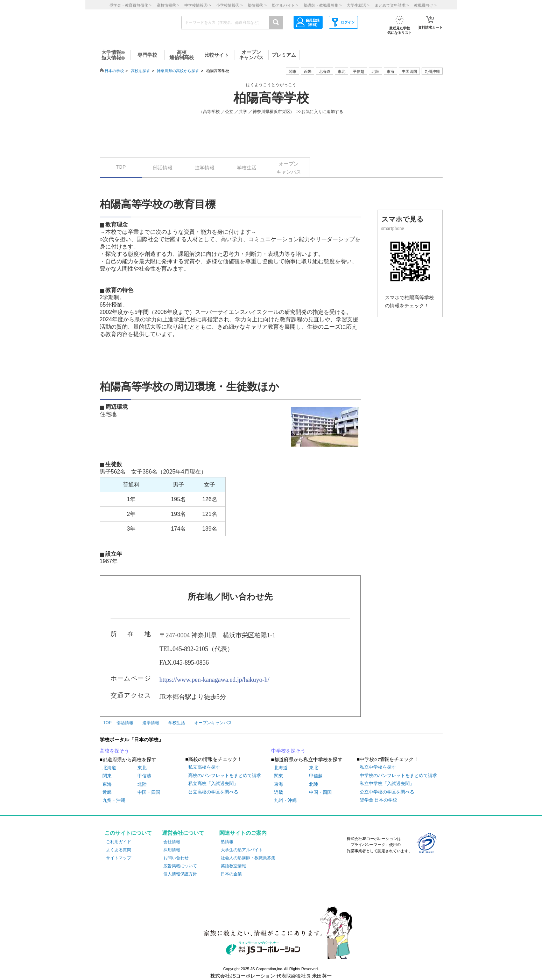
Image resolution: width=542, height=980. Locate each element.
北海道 (325, 71)
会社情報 (172, 842)
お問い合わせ (176, 858)
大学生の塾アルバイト (242, 850)
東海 (107, 784)
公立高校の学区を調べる (213, 792)
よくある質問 (119, 850)
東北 (142, 768)
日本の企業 (231, 874)
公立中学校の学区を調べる (387, 792)
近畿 (107, 792)
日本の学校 (114, 71)
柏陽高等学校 (271, 98)
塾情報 (227, 842)
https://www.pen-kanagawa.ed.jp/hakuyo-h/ (214, 680)
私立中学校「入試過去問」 (387, 783)
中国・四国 (149, 792)
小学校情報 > (229, 5)
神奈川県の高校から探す (178, 71)
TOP (121, 167)
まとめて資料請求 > (392, 5)
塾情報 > (257, 5)
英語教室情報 (233, 866)
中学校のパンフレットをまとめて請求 (398, 775)
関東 (107, 776)
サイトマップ (119, 858)
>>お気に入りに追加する (320, 112)
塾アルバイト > (285, 5)
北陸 (142, 784)
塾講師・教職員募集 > (323, 5)
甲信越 (144, 776)
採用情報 (172, 850)
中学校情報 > (198, 5)
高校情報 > (168, 5)
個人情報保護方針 (180, 874)
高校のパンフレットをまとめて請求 (225, 775)
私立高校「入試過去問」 (213, 783)
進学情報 (205, 168)
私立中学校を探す (378, 767)
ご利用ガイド (119, 842)
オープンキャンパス (289, 168)
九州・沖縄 (114, 800)
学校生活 (247, 168)
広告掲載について (180, 866)
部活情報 (163, 168)
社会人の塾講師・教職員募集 (248, 858)
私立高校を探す (204, 767)
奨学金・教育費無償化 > (130, 5)
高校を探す (140, 71)
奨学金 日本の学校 (379, 800)
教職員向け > (425, 5)
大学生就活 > (358, 5)
